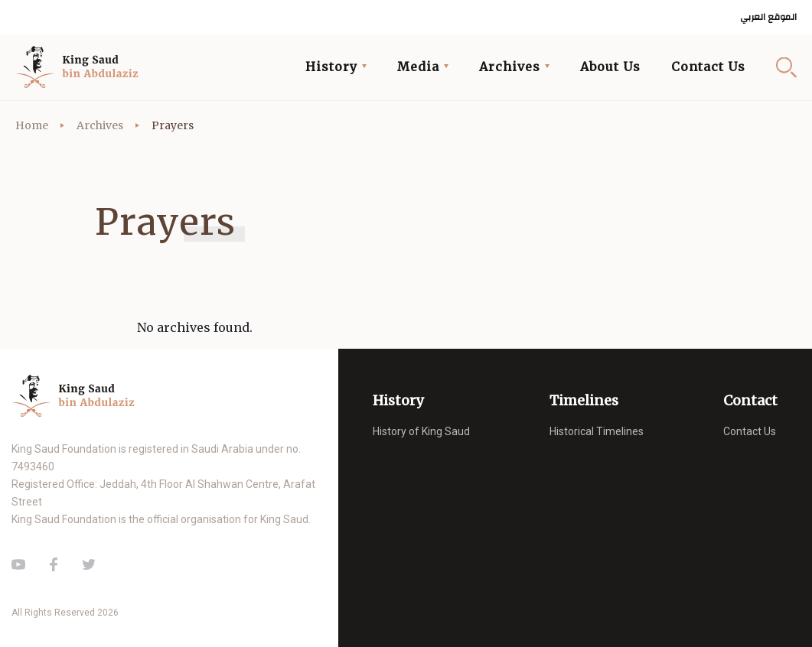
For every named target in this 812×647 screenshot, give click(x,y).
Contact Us (708, 67)
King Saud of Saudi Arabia (81, 67)
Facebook (54, 564)
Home (32, 125)
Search (786, 67)
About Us (610, 67)
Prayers (173, 125)
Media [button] (418, 67)
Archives (100, 125)
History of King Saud (421, 431)
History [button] (331, 67)
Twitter (89, 564)
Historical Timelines (597, 431)
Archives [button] (510, 67)
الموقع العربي (768, 17)
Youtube (18, 564)
